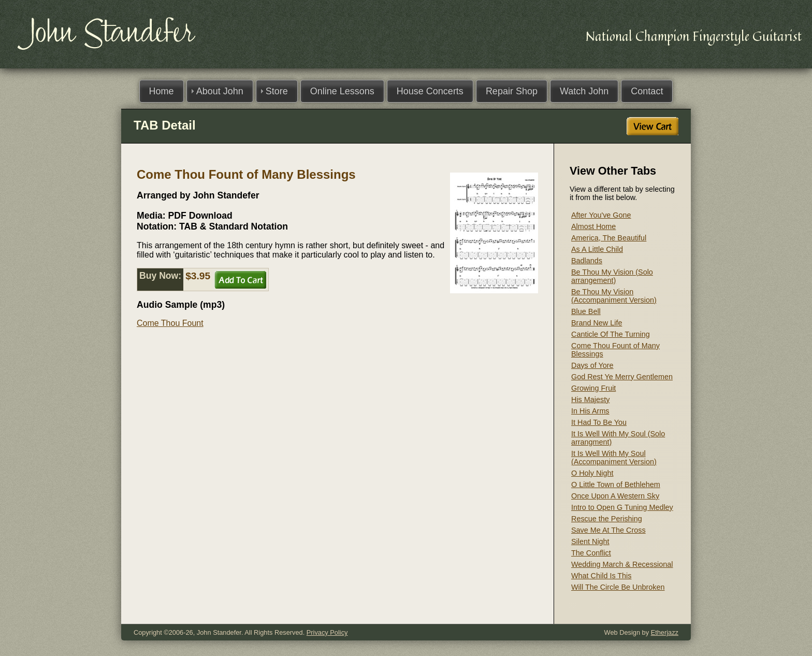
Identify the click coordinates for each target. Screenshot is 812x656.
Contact (647, 91)
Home (162, 91)
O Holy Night (592, 473)
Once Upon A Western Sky (615, 496)
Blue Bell (586, 311)
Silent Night (590, 541)
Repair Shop (512, 91)
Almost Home (593, 226)
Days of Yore (592, 365)
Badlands (587, 261)
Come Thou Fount (170, 323)
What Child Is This (601, 576)
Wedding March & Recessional (622, 564)
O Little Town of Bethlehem (616, 484)
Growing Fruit (593, 388)
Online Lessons (342, 91)
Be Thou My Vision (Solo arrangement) (612, 276)
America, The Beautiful (609, 238)
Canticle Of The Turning (611, 334)
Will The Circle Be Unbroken (618, 587)
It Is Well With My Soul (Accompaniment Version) (614, 458)
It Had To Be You (599, 422)
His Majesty (590, 400)
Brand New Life (597, 323)
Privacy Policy (327, 632)
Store (277, 91)
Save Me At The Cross (608, 530)
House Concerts (430, 91)
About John (220, 91)
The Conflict (591, 553)
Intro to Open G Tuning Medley (622, 507)
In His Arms (590, 411)
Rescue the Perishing (607, 519)
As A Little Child (597, 249)
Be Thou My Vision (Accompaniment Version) (614, 296)
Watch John (584, 91)
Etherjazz (665, 632)
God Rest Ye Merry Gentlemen (622, 377)
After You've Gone (601, 215)
